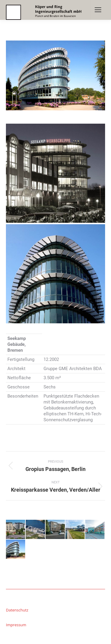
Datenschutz (17, 610)
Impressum (16, 625)
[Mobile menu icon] (98, 10)
